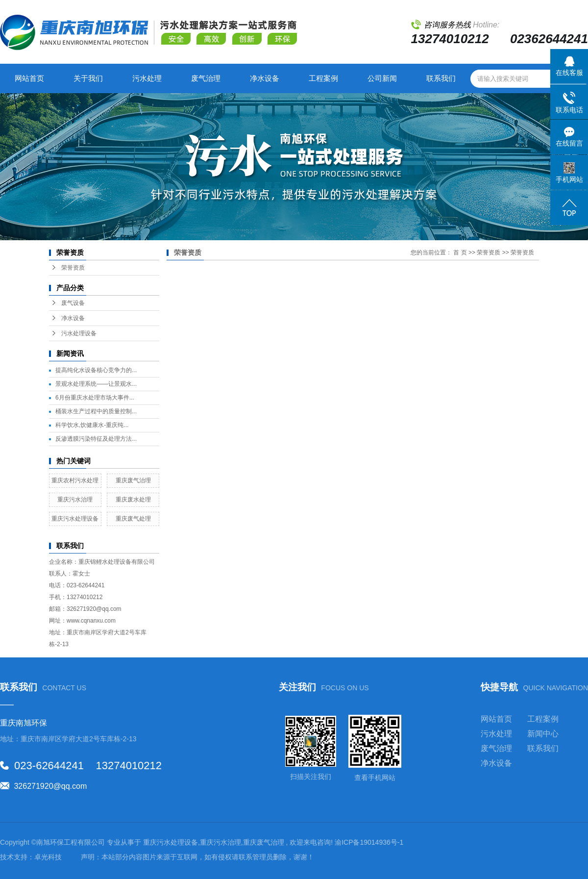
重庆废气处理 (133, 519)
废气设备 (73, 303)
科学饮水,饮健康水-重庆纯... (92, 425)
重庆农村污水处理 (75, 480)
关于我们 (88, 78)
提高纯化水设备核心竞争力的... (96, 370)
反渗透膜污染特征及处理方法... (96, 439)
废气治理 (206, 78)
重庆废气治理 (133, 480)
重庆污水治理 (75, 500)
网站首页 (29, 78)
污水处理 (147, 78)
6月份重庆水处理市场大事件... (95, 398)
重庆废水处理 (133, 500)
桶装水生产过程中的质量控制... (96, 411)
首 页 (460, 252)
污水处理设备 (79, 333)
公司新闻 (382, 78)
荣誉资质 (73, 268)
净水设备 (265, 78)
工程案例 (323, 78)
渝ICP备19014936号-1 (369, 842)
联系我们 (441, 78)
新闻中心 (543, 734)
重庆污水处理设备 (75, 519)
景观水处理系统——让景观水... (96, 384)
